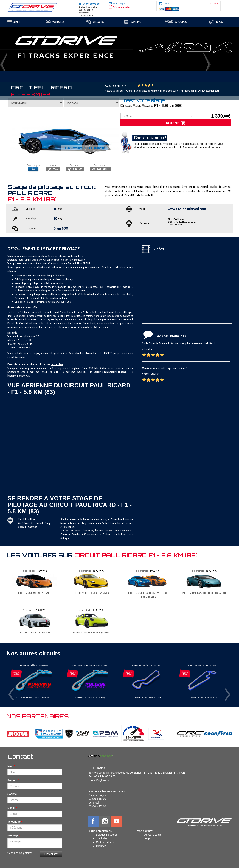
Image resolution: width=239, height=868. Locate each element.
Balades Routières (107, 835)
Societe (12, 794)
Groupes (101, 846)
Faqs (147, 838)
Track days (102, 838)
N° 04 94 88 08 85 (89, 4)
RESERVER (176, 123)
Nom (10, 766)
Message (13, 835)
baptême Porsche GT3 (19, 376)
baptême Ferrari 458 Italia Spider (89, 368)
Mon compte (117, 4)
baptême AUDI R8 (76, 372)
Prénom (12, 780)
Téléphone (14, 822)
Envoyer (51, 854)
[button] (18, 47)
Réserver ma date (120, 7)
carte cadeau (57, 364)
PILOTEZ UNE (35, 593)
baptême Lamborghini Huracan (110, 372)
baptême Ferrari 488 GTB (44, 372)
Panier (166, 4)
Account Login (153, 835)
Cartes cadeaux (105, 842)
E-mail (11, 808)
